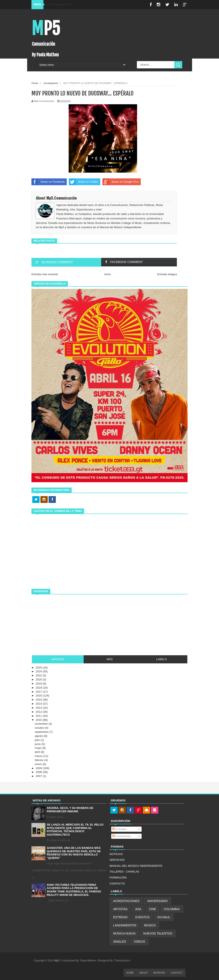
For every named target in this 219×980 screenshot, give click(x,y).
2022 (39, 675)
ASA (138, 909)
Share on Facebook (48, 182)
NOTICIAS (116, 854)
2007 (39, 776)
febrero (40, 760)
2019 (39, 684)
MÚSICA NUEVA (124, 933)
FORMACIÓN (118, 878)
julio (38, 740)
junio (38, 744)
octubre (40, 728)
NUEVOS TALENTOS (158, 933)
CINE (152, 909)
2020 (39, 680)
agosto (39, 736)
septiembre (42, 732)
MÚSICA (150, 925)
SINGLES (120, 942)
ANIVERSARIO (157, 901)
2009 (39, 768)
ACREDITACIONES (126, 901)
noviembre (42, 724)
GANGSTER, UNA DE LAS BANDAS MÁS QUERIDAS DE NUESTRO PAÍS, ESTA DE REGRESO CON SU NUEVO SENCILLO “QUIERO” (74, 853)
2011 (39, 716)
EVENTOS (143, 917)
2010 (39, 720)
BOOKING (159, 973)
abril (38, 752)
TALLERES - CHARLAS (124, 872)
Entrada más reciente (45, 274)
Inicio (108, 274)
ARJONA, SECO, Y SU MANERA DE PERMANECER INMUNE (70, 810)
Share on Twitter (83, 182)
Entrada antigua (167, 274)
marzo (39, 756)
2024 (39, 671)
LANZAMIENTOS (125, 925)
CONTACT (177, 973)
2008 (39, 772)
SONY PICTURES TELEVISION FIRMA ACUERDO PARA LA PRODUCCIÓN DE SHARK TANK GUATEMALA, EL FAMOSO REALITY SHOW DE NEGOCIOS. (74, 890)
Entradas (119, 829)
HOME (130, 973)
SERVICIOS (117, 860)
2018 (39, 688)
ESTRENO (120, 917)
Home (35, 83)
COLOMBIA (172, 909)
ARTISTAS (120, 909)
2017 (39, 692)
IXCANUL (164, 917)
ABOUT (144, 973)
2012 (39, 712)
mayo (39, 748)
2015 (39, 700)
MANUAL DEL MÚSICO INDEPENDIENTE (136, 866)
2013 (39, 708)
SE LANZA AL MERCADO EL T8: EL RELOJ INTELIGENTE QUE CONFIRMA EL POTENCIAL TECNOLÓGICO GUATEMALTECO (75, 830)
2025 (39, 668)
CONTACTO (117, 884)
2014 (39, 704)
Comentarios (122, 836)
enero (39, 764)
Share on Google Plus (121, 182)
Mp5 (46, 29)
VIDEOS (140, 942)
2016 (39, 696)
